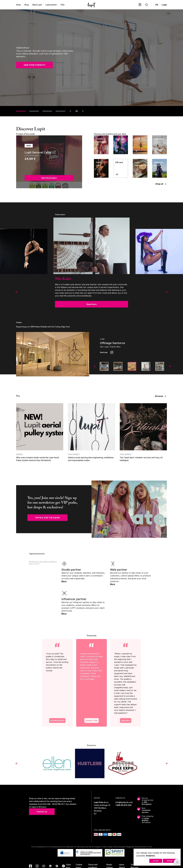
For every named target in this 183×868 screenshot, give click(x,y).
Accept (156, 861)
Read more (92, 304)
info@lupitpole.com (124, 802)
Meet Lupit (37, 5)
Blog (27, 5)
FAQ (63, 5)
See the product (49, 178)
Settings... (170, 861)
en (157, 5)
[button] (17, 292)
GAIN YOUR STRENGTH (34, 65)
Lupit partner (51, 5)
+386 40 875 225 (123, 805)
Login (164, 5)
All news (161, 396)
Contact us (42, 812)
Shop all (161, 184)
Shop (18, 5)
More (64, 581)
